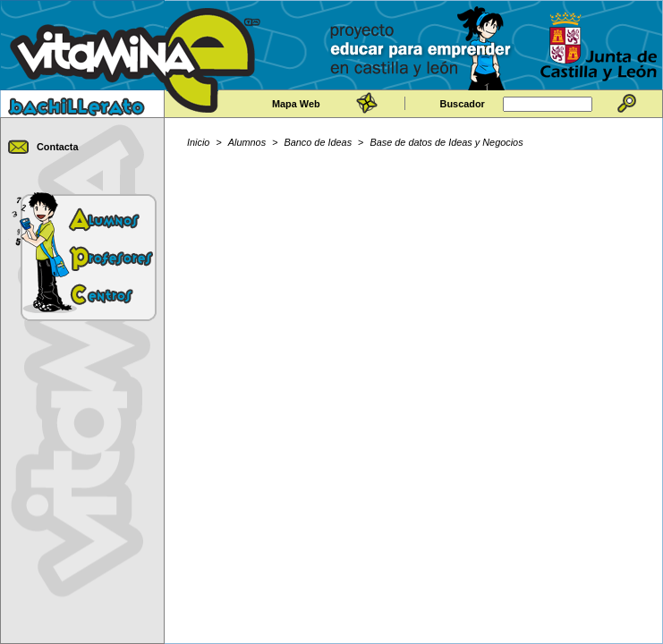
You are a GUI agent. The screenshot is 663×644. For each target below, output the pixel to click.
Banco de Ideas (319, 142)
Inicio (198, 142)
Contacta (58, 147)
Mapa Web (296, 104)
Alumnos (247, 142)
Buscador (463, 104)
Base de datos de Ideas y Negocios (447, 142)
